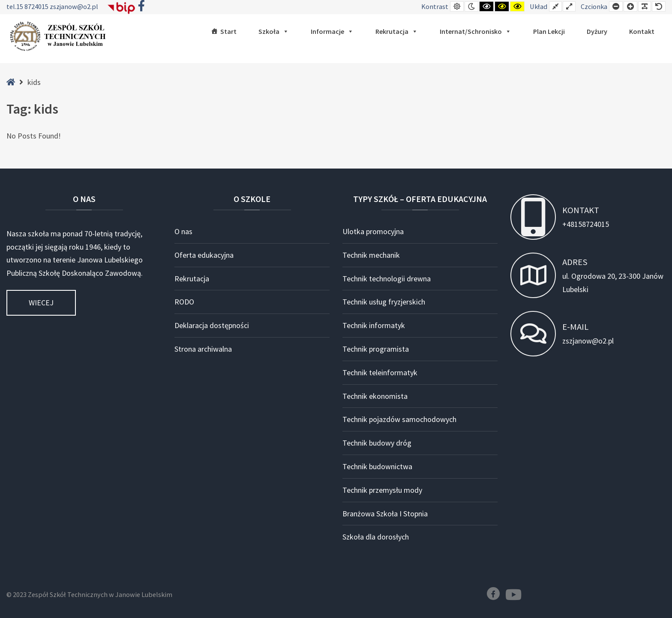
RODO (184, 302)
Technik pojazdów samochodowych (399, 419)
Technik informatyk (374, 325)
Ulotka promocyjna (373, 231)
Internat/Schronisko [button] (475, 31)
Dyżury (597, 31)
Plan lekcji (549, 31)
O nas (183, 231)
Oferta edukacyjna (204, 255)
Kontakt (642, 31)
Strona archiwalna (203, 349)
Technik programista (376, 349)
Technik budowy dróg (377, 443)
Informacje (332, 31)
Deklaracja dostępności (212, 325)
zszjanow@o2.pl (74, 6)
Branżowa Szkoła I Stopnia (385, 514)
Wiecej (41, 303)
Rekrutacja (397, 31)
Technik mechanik (371, 255)
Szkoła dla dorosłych (376, 537)
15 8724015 (33, 6)
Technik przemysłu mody (382, 490)
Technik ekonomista (375, 396)
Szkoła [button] (274, 31)
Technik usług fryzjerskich (384, 302)
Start (228, 31)
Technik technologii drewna (387, 279)
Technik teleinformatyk (380, 372)
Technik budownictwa (377, 466)
